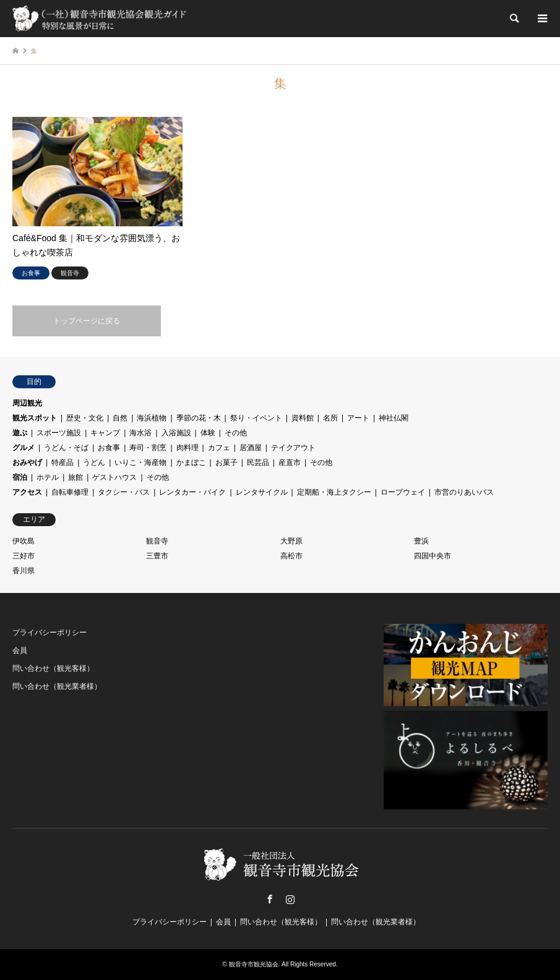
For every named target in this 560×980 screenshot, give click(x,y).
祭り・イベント (256, 418)
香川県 (24, 571)
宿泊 (20, 477)
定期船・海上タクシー (334, 492)
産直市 (290, 462)
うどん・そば (66, 448)
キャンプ (105, 433)
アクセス (27, 492)
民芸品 (258, 462)
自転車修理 (70, 492)
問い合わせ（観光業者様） (57, 686)
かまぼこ (191, 462)
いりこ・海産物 (140, 462)
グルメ (24, 448)
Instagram (290, 899)
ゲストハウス (114, 477)
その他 (236, 433)
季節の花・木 (199, 418)
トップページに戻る (87, 321)
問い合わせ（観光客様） (53, 668)
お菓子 (226, 462)
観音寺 (157, 541)
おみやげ (27, 462)
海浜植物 (152, 418)
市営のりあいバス (464, 492)
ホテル (48, 477)
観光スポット (35, 418)
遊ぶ (20, 433)
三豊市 (157, 556)
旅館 (75, 477)
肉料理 (187, 448)
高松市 (291, 556)
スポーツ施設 (59, 433)
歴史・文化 (85, 418)
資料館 (303, 418)
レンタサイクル (262, 492)
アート (358, 418)
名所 (330, 418)
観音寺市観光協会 (254, 964)
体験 (208, 433)
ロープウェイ (403, 492)
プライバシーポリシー (50, 633)
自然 (120, 418)
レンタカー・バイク (192, 492)
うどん (94, 462)
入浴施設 (176, 433)
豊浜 (421, 541)
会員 (20, 650)
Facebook (270, 899)
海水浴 (140, 433)
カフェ (219, 448)
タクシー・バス (124, 492)
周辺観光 (27, 403)
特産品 (62, 462)
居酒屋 (251, 448)
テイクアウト (293, 448)
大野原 (291, 541)
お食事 (109, 448)
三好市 (24, 556)
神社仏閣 (394, 418)
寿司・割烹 (148, 448)
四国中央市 (433, 556)
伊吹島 (24, 541)
